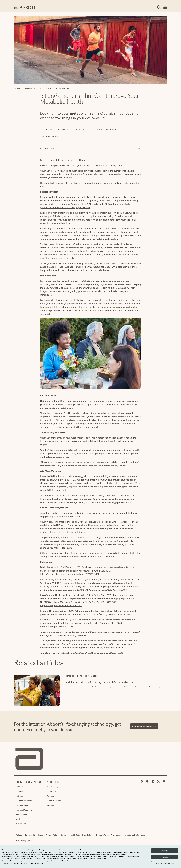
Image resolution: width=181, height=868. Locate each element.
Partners (50, 796)
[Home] (17, 89)
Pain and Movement (24, 810)
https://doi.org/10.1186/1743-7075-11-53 (112, 614)
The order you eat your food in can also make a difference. (70, 413)
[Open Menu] (165, 7)
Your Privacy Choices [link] (25, 841)
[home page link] (25, 7)
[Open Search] (159, 7)
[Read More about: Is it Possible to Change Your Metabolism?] (37, 691)
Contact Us (51, 791)
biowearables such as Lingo (103, 522)
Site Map (51, 805)
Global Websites (54, 801)
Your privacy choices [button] (165, 864)
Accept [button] (165, 851)
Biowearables (21, 815)
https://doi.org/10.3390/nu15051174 (109, 590)
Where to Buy (52, 787)
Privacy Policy (52, 835)
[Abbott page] (142, 782)
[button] (139, 149)
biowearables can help (86, 541)
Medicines (20, 819)
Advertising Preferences (134, 835)
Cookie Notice (14, 863)
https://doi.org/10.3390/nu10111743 (58, 627)
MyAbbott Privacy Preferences (108, 835)
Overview (20, 787)
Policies (19, 835)
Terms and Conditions (34, 835)
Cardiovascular (22, 805)
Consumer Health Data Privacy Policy (76, 835)
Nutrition (19, 796)
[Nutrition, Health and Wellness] (55, 89)
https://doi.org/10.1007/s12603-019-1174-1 (61, 606)
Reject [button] (165, 857)
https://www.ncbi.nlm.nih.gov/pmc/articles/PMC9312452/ (70, 574)
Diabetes (20, 791)
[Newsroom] (29, 89)
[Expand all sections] (160, 657)
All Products (21, 824)
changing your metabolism (109, 450)
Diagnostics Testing (24, 801)
